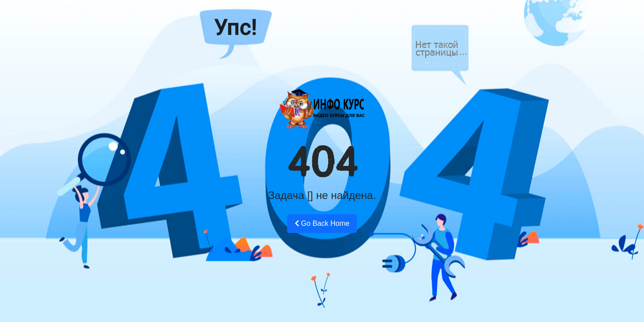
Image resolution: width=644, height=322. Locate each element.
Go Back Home (322, 223)
